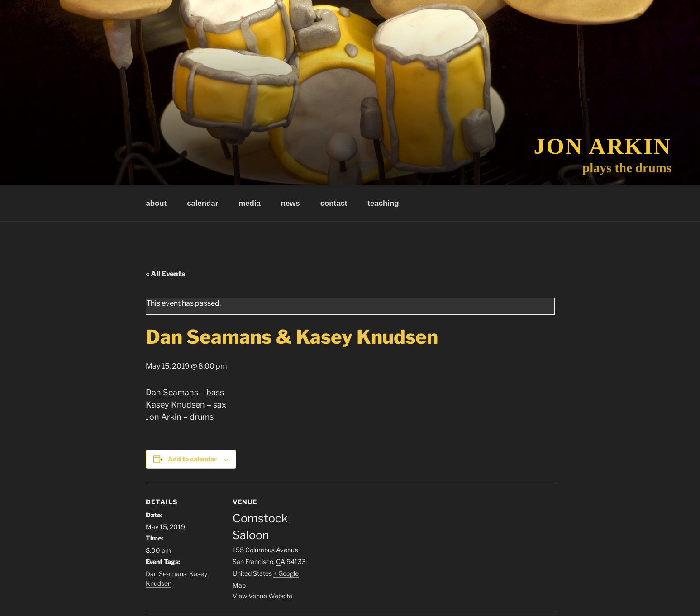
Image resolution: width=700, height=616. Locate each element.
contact (334, 203)
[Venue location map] (367, 546)
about (157, 203)
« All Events (166, 274)
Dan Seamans (166, 574)
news (290, 203)
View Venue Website (262, 596)
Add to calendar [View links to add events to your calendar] (192, 459)
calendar (202, 203)
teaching (383, 203)
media (250, 203)
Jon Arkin (603, 146)
